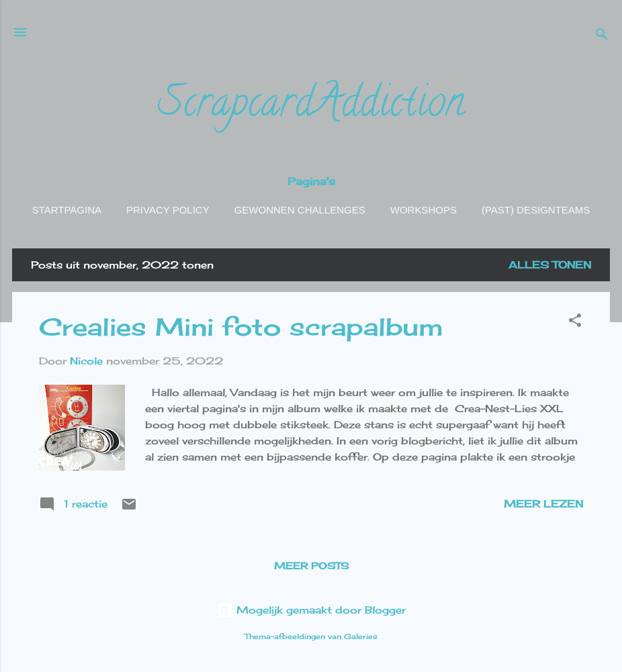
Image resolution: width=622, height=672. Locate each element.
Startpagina (67, 210)
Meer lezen (543, 504)
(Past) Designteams (536, 210)
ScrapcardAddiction (311, 106)
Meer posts (311, 566)
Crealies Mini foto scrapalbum (241, 327)
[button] (575, 323)
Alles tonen (550, 265)
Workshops (424, 210)
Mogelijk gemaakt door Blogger (311, 610)
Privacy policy (168, 210)
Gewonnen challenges (300, 210)
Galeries (361, 637)
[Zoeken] (602, 37)
